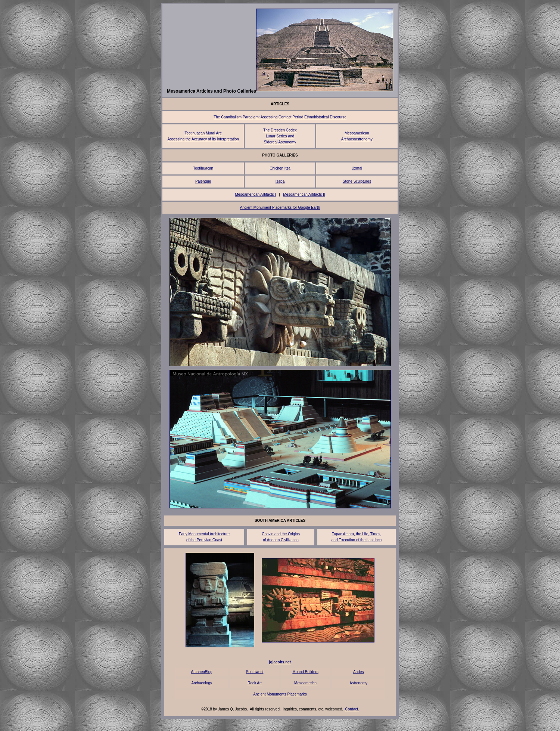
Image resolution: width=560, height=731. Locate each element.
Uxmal (357, 168)
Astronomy (358, 683)
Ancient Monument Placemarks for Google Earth (280, 207)
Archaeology (202, 683)
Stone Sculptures (357, 181)
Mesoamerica (305, 683)
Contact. (352, 709)
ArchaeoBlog (202, 672)
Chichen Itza (280, 168)
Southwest (255, 672)
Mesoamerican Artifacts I (255, 194)
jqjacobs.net (280, 662)
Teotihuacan (203, 168)
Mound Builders (305, 672)
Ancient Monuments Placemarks (280, 694)
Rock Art (255, 683)
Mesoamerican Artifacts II (304, 194)
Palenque (203, 181)
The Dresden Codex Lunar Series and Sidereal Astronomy (280, 136)
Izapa (280, 181)
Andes (358, 672)
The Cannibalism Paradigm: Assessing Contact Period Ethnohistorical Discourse (280, 117)
